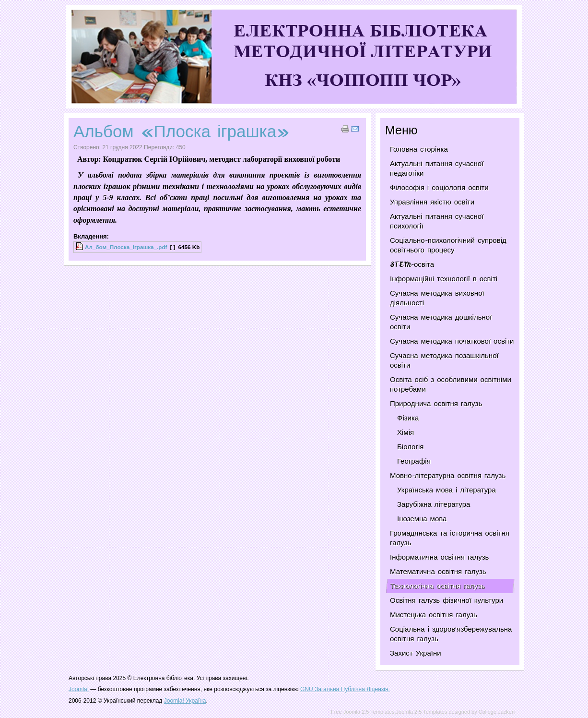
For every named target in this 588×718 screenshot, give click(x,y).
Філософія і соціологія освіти (439, 188)
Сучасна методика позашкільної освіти (444, 360)
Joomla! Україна (185, 701)
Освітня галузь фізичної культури (447, 600)
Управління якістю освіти (432, 202)
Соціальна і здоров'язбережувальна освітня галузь (451, 634)
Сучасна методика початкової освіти (452, 341)
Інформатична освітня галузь (439, 557)
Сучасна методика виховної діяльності (437, 298)
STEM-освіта (412, 264)
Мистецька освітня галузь (434, 615)
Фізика (408, 418)
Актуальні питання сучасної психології (437, 221)
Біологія (410, 447)
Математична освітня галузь (438, 572)
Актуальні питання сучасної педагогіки (437, 168)
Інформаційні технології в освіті (444, 279)
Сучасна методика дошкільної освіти (441, 322)
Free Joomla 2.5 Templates (363, 712)
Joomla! (79, 689)
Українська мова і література (447, 490)
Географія (414, 461)
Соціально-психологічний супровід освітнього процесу (448, 245)
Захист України (416, 653)
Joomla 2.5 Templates (422, 712)
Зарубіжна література (434, 504)
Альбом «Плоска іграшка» (182, 131)
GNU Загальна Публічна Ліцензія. (345, 689)
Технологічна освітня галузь (437, 586)
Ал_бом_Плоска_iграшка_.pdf (126, 247)
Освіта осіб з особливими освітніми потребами (451, 384)
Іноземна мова (422, 519)
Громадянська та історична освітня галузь (450, 538)
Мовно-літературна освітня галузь (448, 476)
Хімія (406, 432)
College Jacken (497, 712)
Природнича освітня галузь (436, 404)
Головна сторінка (419, 149)
